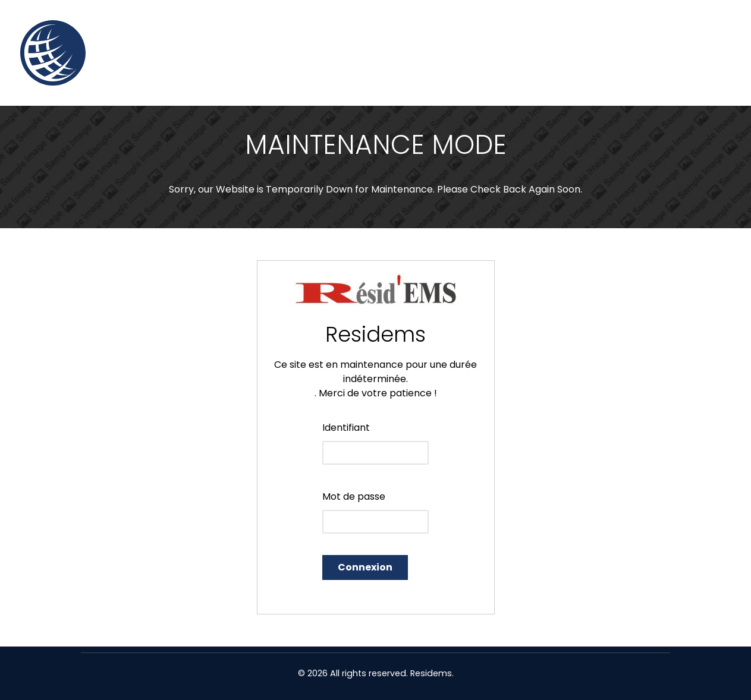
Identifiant (346, 428)
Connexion (365, 567)
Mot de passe (354, 496)
